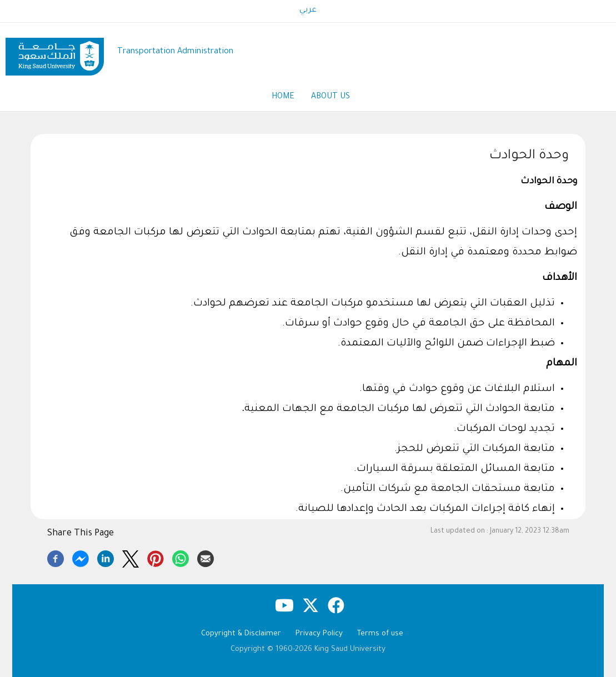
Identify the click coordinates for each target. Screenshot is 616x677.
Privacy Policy (319, 634)
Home (283, 97)
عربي (308, 11)
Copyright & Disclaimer (241, 634)
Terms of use (380, 634)
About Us (330, 97)
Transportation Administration (175, 52)
